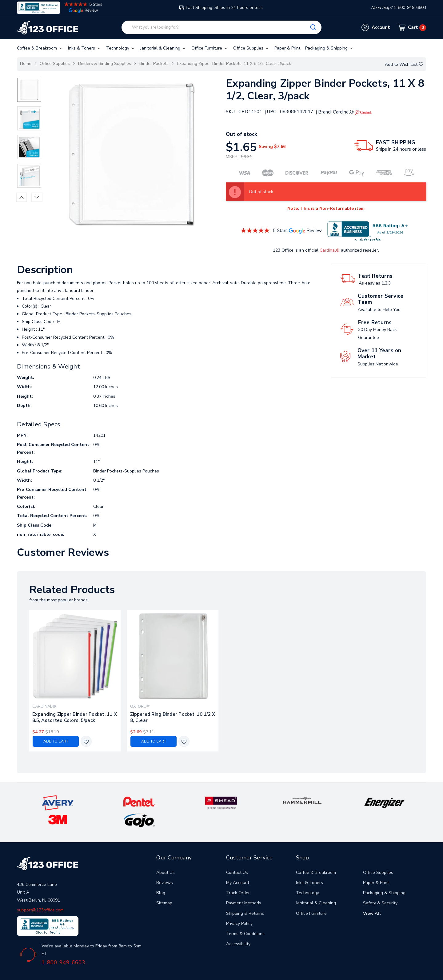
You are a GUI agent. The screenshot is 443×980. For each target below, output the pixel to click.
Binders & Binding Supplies (105, 64)
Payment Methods (244, 884)
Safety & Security (380, 884)
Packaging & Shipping (329, 48)
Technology (121, 48)
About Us (166, 854)
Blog (161, 874)
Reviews (165, 864)
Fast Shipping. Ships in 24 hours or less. (221, 8)
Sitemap (164, 884)
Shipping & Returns (245, 895)
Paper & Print (287, 48)
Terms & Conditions (245, 915)
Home (26, 64)
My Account (238, 864)
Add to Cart (56, 741)
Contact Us (237, 854)
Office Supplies (251, 48)
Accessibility (238, 925)
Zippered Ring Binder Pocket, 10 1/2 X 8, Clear (173, 717)
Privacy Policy (239, 905)
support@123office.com (40, 891)
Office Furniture (210, 48)
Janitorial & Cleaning (163, 48)
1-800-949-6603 (63, 944)
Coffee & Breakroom (40, 48)
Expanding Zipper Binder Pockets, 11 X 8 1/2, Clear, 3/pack (234, 64)
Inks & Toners (85, 48)
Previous (22, 197)
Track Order (238, 874)
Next (37, 197)
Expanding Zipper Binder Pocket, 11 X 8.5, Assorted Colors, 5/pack (75, 717)
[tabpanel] (75, 681)
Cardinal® (330, 250)
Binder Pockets (154, 64)
